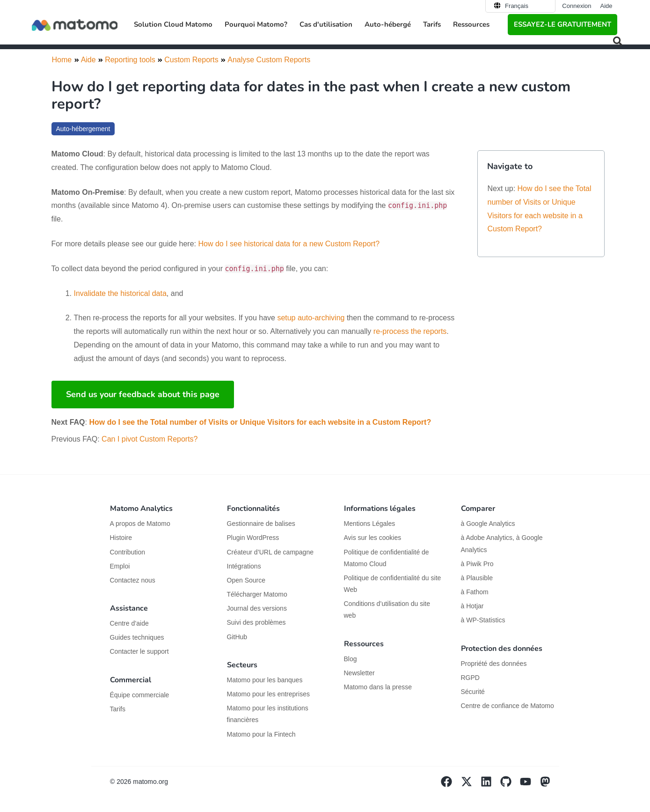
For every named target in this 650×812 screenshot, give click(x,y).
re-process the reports (410, 331)
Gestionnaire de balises (261, 524)
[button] (618, 41)
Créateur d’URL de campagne (270, 552)
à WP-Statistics (483, 620)
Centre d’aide (129, 623)
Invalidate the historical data (120, 293)
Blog (351, 659)
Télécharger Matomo (257, 594)
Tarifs (432, 24)
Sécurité (473, 692)
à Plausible (477, 578)
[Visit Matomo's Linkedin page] (490, 785)
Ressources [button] (471, 24)
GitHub (237, 637)
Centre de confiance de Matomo (508, 706)
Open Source (246, 580)
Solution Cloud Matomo (173, 24)
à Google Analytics (488, 524)
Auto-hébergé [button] (388, 24)
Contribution (128, 552)
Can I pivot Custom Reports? (150, 439)
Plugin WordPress (253, 538)
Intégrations (244, 566)
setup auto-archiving (311, 318)
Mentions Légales (370, 524)
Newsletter (359, 673)
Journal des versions (257, 608)
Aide (606, 6)
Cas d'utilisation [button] (326, 24)
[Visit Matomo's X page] (471, 785)
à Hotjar (472, 606)
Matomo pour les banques (265, 680)
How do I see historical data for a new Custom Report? (289, 244)
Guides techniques (137, 637)
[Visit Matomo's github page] (510, 785)
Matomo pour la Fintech (261, 734)
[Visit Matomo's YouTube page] (530, 785)
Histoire (121, 538)
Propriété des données (494, 664)
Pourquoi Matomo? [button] (256, 24)
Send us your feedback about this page (143, 394)
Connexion (577, 6)
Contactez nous (133, 580)
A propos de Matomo (140, 524)
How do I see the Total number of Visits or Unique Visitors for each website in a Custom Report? (260, 422)
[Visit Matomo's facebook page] (451, 785)
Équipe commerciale (140, 695)
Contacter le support (139, 651)
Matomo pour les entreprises (268, 694)
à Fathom (475, 592)
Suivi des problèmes (256, 622)
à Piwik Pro (477, 564)
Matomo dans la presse (378, 687)
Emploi (120, 566)
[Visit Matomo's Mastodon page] (549, 785)
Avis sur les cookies (373, 538)
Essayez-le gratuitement (562, 24)
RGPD (470, 678)
